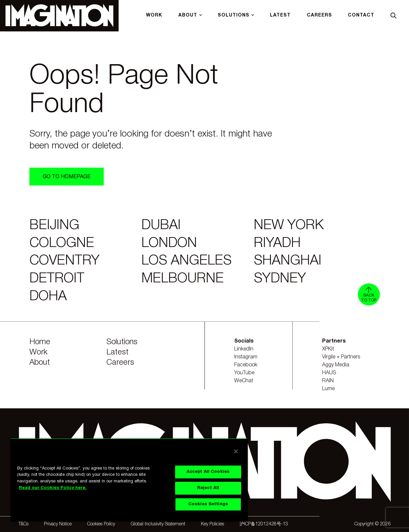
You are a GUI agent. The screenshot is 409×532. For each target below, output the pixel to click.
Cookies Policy (101, 524)
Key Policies (212, 524)
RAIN (328, 381)
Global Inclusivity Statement (158, 524)
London (169, 244)
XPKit (328, 349)
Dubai (161, 226)
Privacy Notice (58, 524)
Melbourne (183, 279)
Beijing (54, 226)
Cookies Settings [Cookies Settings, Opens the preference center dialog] (208, 504)
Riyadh (277, 244)
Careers (120, 363)
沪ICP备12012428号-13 (264, 524)
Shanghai (288, 261)
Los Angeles (186, 261)
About (40, 363)
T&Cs (23, 524)
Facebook (246, 365)
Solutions (122, 342)
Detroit (57, 279)
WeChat (244, 381)
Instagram (246, 357)
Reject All (208, 488)
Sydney (280, 279)
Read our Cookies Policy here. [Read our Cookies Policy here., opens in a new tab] (53, 488)
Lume (328, 389)
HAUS (329, 373)
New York (289, 226)
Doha (48, 297)
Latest (117, 352)
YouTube (244, 373)
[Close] (236, 451)
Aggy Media (336, 365)
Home (40, 342)
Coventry (64, 261)
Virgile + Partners (341, 357)
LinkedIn (244, 349)
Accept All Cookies (208, 472)
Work (38, 352)
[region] (129, 480)
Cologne (62, 244)
